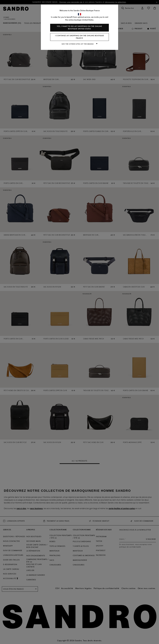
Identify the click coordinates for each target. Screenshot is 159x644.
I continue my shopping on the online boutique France (80, 37)
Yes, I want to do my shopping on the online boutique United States (79, 28)
